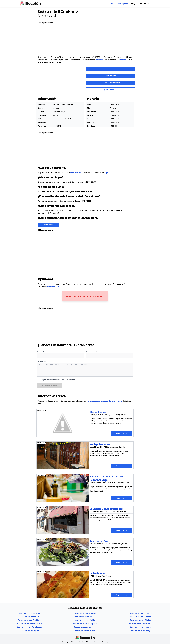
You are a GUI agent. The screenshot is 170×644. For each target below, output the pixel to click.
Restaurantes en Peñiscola (141, 613)
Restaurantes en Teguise (141, 627)
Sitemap (105, 642)
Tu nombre (42, 352)
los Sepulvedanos (100, 444)
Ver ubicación (111, 76)
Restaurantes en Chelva (141, 620)
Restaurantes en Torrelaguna (29, 627)
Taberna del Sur (99, 541)
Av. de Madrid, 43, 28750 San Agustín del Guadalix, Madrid (104, 57)
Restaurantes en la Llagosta (85, 624)
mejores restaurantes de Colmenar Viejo (104, 401)
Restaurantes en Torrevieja (141, 617)
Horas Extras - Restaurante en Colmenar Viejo (107, 478)
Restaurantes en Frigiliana (30, 620)
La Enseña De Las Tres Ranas (106, 509)
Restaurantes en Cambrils (141, 624)
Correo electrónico (93, 352)
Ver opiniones (122, 434)
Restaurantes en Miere (85, 630)
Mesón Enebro (98, 412)
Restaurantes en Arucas (85, 617)
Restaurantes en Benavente (29, 624)
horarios (99, 60)
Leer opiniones (111, 69)
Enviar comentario (49, 385)
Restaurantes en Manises (85, 613)
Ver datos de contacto (111, 83)
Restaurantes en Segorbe (29, 630)
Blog (133, 3)
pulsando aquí (53, 287)
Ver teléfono (48, 225)
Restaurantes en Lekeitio (29, 617)
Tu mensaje (42, 361)
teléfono (122, 60)
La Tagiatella (97, 573)
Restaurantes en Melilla (85, 620)
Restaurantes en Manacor (85, 627)
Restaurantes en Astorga (29, 613)
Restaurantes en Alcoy (141, 630)
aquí (106, 172)
